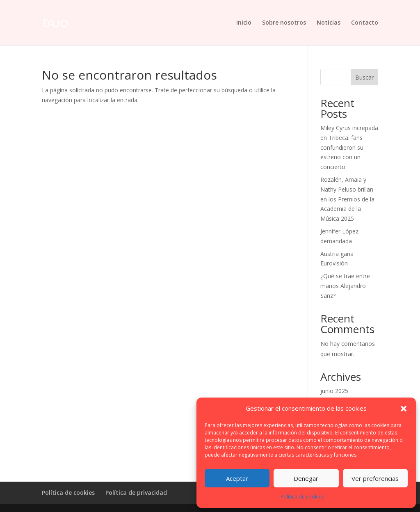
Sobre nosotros (284, 23)
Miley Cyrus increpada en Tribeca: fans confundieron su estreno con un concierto (349, 147)
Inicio (244, 23)
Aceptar (237, 478)
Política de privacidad (136, 493)
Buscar (364, 77)
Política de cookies (302, 497)
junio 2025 (334, 391)
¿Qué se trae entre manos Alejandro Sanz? (345, 286)
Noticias (329, 23)
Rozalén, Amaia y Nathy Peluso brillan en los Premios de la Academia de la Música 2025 (347, 199)
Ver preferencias (375, 478)
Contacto (365, 23)
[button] (404, 409)
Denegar (306, 478)
